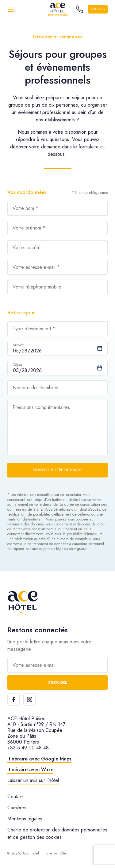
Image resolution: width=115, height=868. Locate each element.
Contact (15, 797)
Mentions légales (25, 819)
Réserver (98, 9)
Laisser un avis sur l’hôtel (33, 780)
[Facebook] (13, 700)
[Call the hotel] (79, 9)
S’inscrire (57, 682)
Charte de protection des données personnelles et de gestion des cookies (57, 833)
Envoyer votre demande (58, 470)
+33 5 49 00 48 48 (28, 748)
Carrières (17, 808)
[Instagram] (29, 700)
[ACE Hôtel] (58, 9)
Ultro (63, 853)
